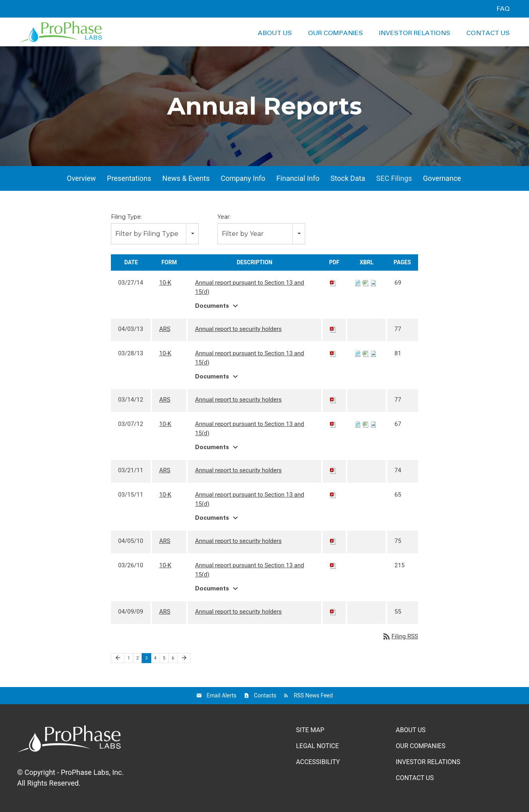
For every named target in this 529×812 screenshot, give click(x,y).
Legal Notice (317, 746)
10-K (165, 283)
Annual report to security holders (238, 329)
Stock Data (348, 178)
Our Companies (336, 33)
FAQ (503, 9)
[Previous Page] (118, 658)
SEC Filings (394, 178)
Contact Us (488, 33)
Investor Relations (415, 33)
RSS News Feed (313, 695)
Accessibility (318, 762)
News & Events (186, 178)
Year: (224, 217)
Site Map (310, 730)
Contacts (265, 695)
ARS (165, 329)
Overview (81, 178)
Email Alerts (222, 695)
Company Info (243, 178)
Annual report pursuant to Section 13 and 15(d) (250, 287)
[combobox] (155, 234)
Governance (442, 178)
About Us (275, 33)
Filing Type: (126, 217)
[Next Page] (184, 658)
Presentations (129, 178)
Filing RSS (400, 636)
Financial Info (298, 178)
